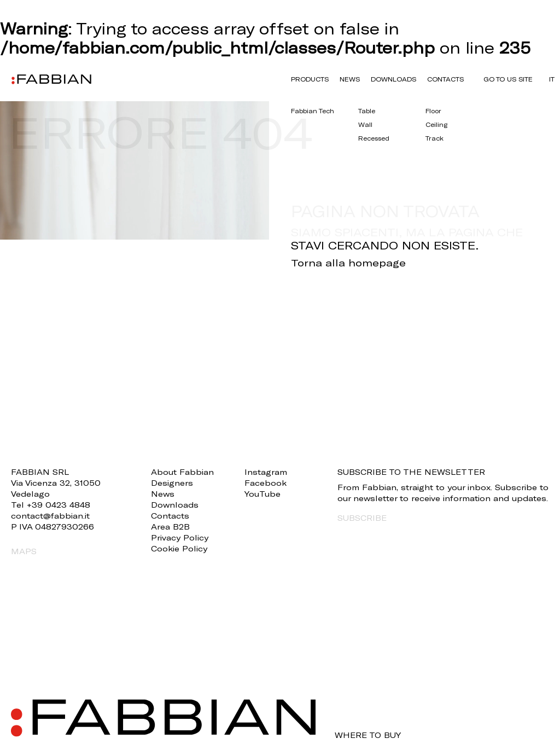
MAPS (24, 551)
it (552, 79)
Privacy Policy (180, 537)
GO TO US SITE (508, 79)
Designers (172, 483)
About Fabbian (182, 472)
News (350, 79)
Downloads (393, 79)
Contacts (445, 79)
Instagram (266, 472)
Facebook (266, 483)
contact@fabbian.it (50, 516)
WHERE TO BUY (368, 735)
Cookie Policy (179, 548)
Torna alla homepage (348, 263)
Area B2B (170, 527)
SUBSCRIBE (362, 518)
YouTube (262, 494)
